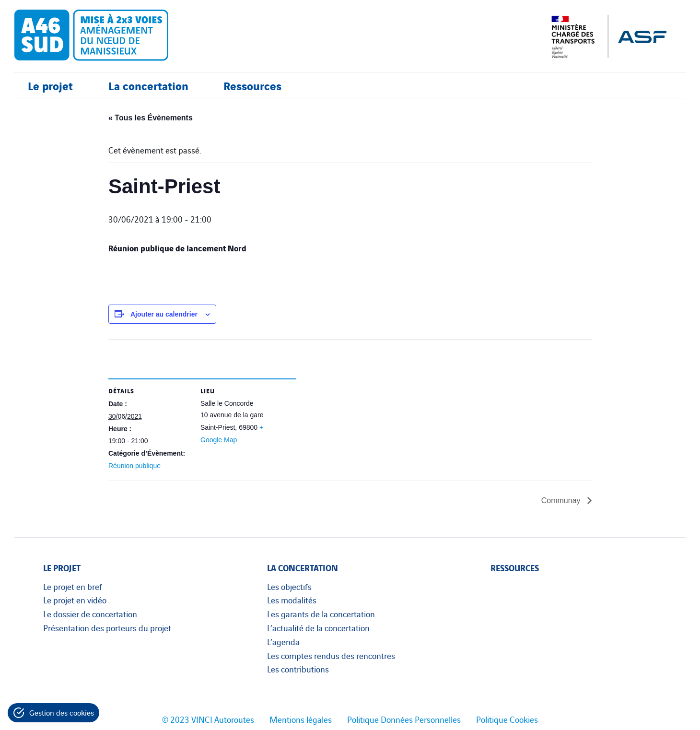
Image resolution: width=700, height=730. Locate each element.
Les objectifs (289, 586)
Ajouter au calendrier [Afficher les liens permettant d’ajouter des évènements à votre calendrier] (164, 314)
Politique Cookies (507, 719)
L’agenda (283, 641)
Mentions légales (301, 719)
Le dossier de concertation (90, 613)
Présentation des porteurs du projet (107, 627)
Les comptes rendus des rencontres (331, 655)
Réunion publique (134, 466)
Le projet (50, 85)
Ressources (252, 85)
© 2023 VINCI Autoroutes (208, 719)
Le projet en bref (73, 586)
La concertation (148, 85)
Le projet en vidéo (75, 600)
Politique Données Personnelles (404, 719)
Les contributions (298, 669)
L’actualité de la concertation (318, 627)
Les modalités (292, 600)
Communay (562, 500)
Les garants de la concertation (321, 613)
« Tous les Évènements (151, 118)
